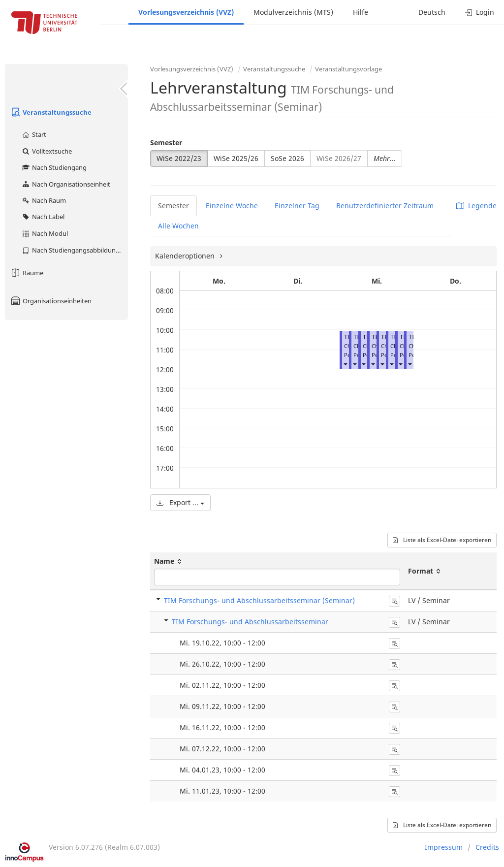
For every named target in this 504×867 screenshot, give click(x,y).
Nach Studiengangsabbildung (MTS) (75, 250)
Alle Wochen (178, 226)
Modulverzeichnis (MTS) (293, 12)
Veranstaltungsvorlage (348, 69)
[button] (345, 364)
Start (34, 134)
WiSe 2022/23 (179, 158)
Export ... (180, 502)
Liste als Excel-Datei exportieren (442, 540)
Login (480, 12)
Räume (27, 273)
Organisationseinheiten (51, 301)
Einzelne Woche (232, 206)
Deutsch (432, 12)
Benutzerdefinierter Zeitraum (385, 206)
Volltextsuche (47, 151)
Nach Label (43, 217)
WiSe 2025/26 (236, 158)
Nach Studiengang (54, 167)
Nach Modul (45, 233)
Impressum (444, 847)
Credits (487, 847)
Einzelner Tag (297, 206)
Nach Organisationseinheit (66, 184)
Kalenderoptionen (186, 256)
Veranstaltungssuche (51, 112)
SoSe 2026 (287, 158)
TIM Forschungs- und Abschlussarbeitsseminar (250, 622)
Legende (476, 206)
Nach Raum (44, 200)
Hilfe (361, 12)
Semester (166, 143)
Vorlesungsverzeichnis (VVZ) (186, 12)
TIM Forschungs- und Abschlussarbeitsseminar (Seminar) (259, 600)
